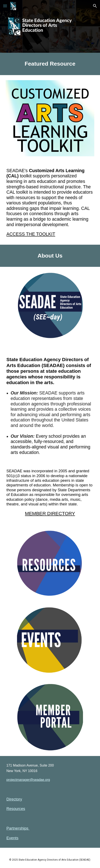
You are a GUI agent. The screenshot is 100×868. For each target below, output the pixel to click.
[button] (5, 6)
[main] (50, 64)
